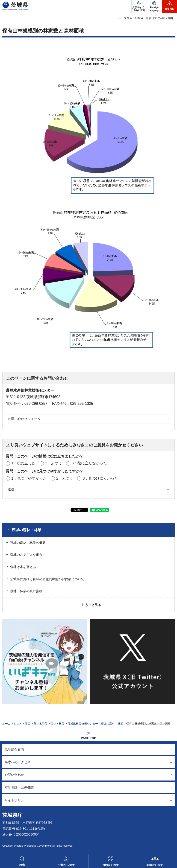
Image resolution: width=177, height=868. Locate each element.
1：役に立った (23, 463)
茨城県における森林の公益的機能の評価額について (47, 579)
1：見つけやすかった (29, 478)
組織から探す (155, 865)
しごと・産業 (22, 724)
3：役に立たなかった (89, 463)
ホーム (6, 724)
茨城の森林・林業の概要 (28, 543)
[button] (154, 6)
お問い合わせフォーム (24, 419)
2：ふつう (54, 463)
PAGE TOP (88, 738)
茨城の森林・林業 (27, 530)
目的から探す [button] (111, 865)
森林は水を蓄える (23, 567)
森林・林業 (57, 724)
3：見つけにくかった (100, 478)
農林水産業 (40, 724)
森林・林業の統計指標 (26, 591)
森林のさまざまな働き (26, 555)
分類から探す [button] (66, 865)
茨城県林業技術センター (83, 724)
